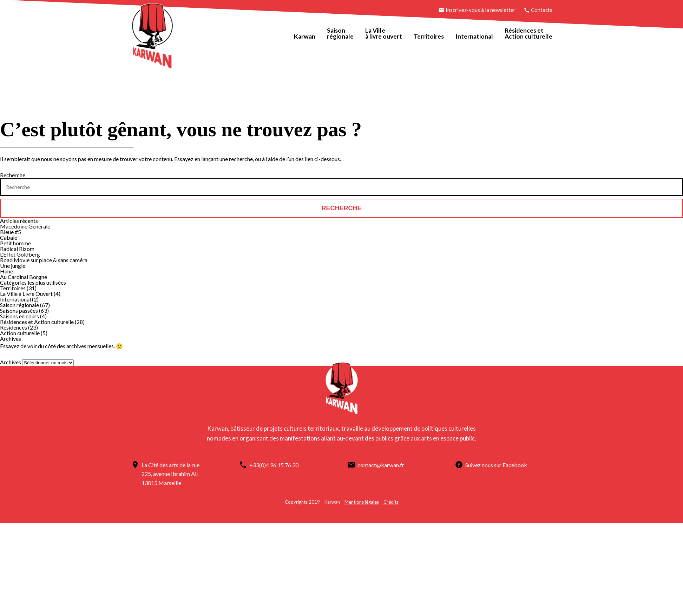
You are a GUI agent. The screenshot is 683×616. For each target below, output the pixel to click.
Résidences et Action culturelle (37, 321)
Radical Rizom (17, 248)
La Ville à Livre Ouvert (26, 293)
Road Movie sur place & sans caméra (44, 259)
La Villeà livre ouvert (381, 34)
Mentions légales (361, 501)
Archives (11, 361)
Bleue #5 (11, 231)
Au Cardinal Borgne (24, 276)
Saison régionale (19, 304)
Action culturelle (20, 332)
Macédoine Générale (25, 225)
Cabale (9, 236)
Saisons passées (19, 309)
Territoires (426, 36)
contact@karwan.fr (386, 463)
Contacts (537, 10)
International (472, 36)
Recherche (13, 174)
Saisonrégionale (338, 34)
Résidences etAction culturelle (527, 34)
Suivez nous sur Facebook (284, 473)
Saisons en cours (19, 315)
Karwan (301, 36)
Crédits (391, 501)
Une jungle (13, 264)
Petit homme (15, 242)
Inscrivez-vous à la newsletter (476, 10)
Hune (6, 270)
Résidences (14, 326)
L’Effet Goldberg (20, 253)
